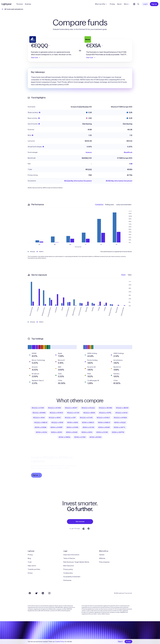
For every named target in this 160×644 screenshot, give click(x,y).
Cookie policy (68, 573)
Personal (19, 4)
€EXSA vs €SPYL (120, 427)
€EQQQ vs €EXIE (57, 423)
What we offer (101, 4)
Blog (29, 558)
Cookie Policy (60, 642)
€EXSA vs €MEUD (104, 423)
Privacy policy (68, 569)
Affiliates (102, 558)
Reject (120, 642)
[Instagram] (49, 593)
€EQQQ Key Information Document (78, 181)
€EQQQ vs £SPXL (105, 413)
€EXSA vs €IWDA (64, 437)
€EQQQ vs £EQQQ (88, 408)
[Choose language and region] (134, 4)
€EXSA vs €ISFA (87, 432)
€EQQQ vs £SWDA (120, 418)
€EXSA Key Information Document (119, 181)
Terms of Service (69, 558)
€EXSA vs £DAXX (72, 432)
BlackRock (128, 152)
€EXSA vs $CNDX (95, 437)
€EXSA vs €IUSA (41, 432)
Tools (30, 562)
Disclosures (67, 580)
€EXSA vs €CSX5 (88, 427)
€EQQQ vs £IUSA (121, 413)
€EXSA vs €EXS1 (57, 432)
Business (28, 4)
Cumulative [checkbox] (99, 205)
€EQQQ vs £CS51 (73, 413)
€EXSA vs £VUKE (102, 432)
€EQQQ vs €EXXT (71, 408)
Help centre (32, 566)
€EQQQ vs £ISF (70, 418)
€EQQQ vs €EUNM (105, 408)
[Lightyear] (7, 4)
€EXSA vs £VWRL (73, 427)
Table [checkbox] (130, 275)
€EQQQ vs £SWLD (103, 418)
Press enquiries (104, 562)
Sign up (154, 4)
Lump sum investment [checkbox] (124, 205)
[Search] (138, 4)
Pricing (112, 4)
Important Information (71, 555)
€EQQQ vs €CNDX (54, 408)
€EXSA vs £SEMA (41, 427)
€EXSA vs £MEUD (88, 423)
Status (30, 573)
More (127, 4)
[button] (52, 46)
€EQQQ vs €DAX (39, 418)
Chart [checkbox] (123, 275)
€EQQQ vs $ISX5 (89, 413)
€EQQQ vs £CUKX (86, 418)
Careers (102, 555)
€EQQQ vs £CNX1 (38, 408)
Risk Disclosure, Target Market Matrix (76, 562)
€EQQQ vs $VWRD (39, 413)
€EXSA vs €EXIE (73, 423)
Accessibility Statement (72, 577)
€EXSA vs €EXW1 (104, 427)
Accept (128, 642)
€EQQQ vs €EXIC (55, 418)
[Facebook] (30, 593)
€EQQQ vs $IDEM (122, 408)
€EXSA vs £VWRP (57, 427)
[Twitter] (36, 593)
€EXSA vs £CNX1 (80, 437)
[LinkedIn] (43, 593)
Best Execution (69, 566)
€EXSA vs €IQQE (120, 423)
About (119, 4)
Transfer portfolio (34, 569)
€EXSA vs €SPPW (118, 432)
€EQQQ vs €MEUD (41, 423)
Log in (145, 4)
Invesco (89, 152)
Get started (80, 522)
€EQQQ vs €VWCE (56, 413)
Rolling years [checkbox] (110, 205)
